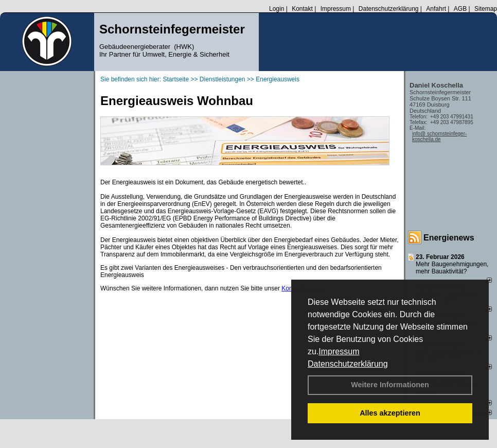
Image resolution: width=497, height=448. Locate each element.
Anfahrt (436, 9)
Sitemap (486, 9)
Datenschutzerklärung (348, 364)
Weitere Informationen (390, 385)
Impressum (339, 351)
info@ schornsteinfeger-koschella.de (439, 136)
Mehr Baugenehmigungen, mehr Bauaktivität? (452, 268)
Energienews (449, 238)
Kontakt (302, 9)
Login (277, 9)
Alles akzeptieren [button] (390, 413)
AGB (460, 9)
